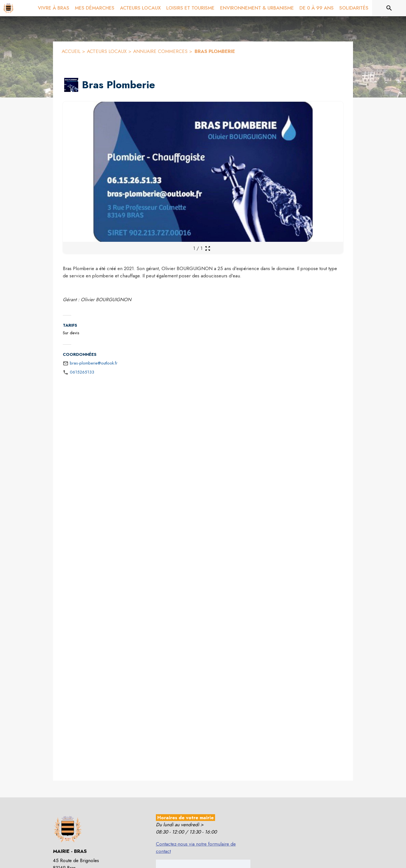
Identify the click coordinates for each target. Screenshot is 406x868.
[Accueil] (8, 8)
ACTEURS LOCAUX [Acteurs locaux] (107, 51)
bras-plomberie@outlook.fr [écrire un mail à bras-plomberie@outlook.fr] (94, 363)
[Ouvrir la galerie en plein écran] (208, 248)
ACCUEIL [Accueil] (71, 51)
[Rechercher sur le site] (389, 8)
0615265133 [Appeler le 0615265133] (82, 372)
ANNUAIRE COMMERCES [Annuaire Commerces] (160, 51)
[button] (71, 85)
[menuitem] (54, 7)
